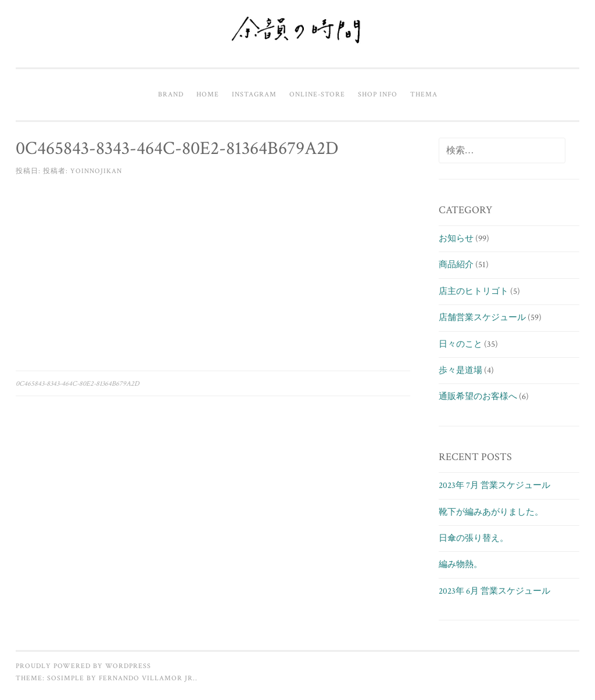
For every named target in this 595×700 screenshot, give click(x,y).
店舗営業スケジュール (482, 317)
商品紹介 (456, 265)
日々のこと (460, 344)
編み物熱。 (460, 564)
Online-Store (317, 94)
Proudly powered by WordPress (83, 666)
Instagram (254, 94)
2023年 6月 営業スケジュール (494, 591)
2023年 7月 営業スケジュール (494, 485)
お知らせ (456, 238)
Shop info (378, 94)
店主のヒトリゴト (474, 291)
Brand (171, 94)
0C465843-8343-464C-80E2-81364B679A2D (78, 383)
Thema (424, 94)
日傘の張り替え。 (474, 538)
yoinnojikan (96, 171)
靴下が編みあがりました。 (491, 512)
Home (208, 94)
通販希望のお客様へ (478, 396)
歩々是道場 (460, 370)
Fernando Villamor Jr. (147, 678)
